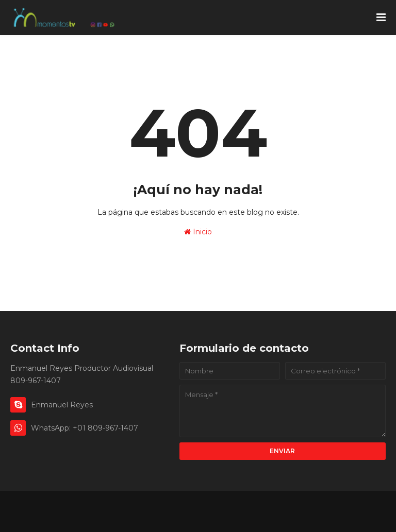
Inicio (198, 232)
